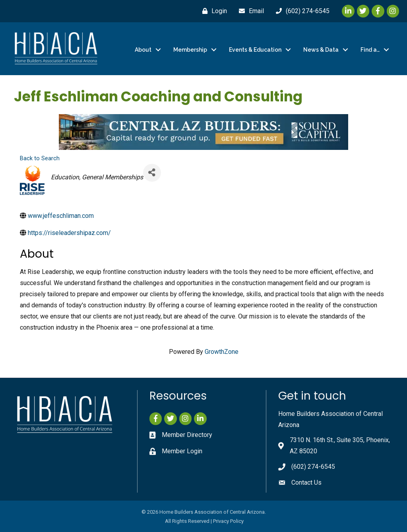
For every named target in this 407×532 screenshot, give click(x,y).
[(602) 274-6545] (301, 11)
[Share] (152, 172)
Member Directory (187, 435)
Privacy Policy (228, 521)
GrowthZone (222, 352)
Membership (190, 50)
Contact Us (306, 482)
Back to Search (40, 158)
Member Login (182, 451)
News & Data (321, 50)
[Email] (249, 11)
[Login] (213, 11)
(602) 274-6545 (313, 467)
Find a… (370, 50)
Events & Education (255, 50)
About (143, 50)
